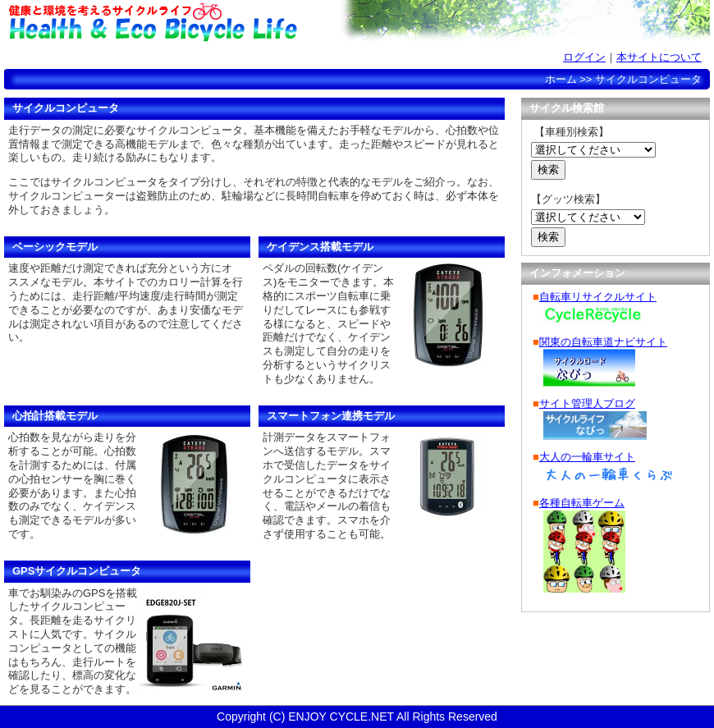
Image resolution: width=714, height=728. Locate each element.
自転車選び (357, 59)
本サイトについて (659, 57)
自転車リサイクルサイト (598, 297)
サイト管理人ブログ (587, 403)
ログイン (584, 57)
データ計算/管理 (160, 59)
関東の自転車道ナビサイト (603, 342)
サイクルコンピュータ (259, 59)
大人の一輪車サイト (587, 457)
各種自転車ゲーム (582, 503)
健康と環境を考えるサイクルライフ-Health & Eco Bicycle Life (152, 22)
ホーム (62, 59)
